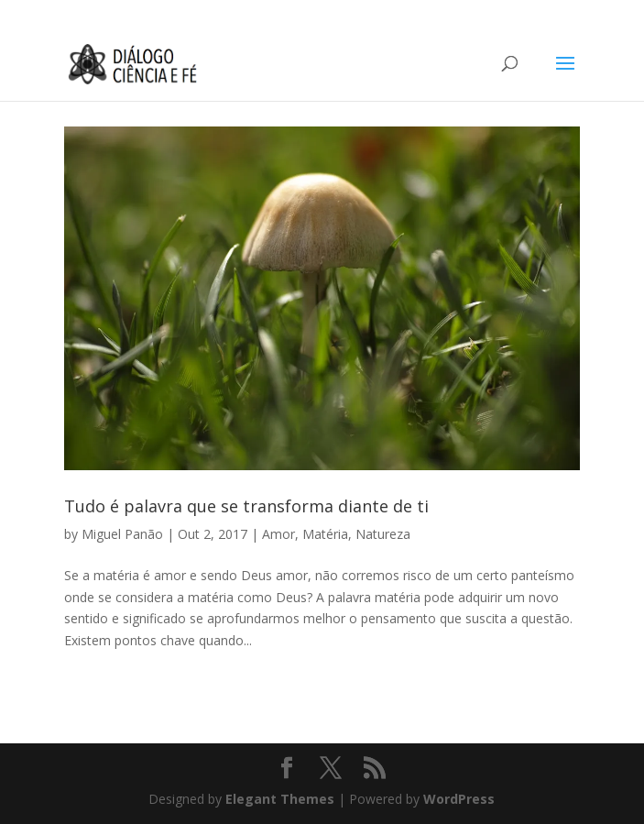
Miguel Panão (122, 534)
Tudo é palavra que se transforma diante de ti (246, 506)
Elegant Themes (280, 799)
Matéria (325, 534)
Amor (278, 534)
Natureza (383, 534)
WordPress (459, 799)
